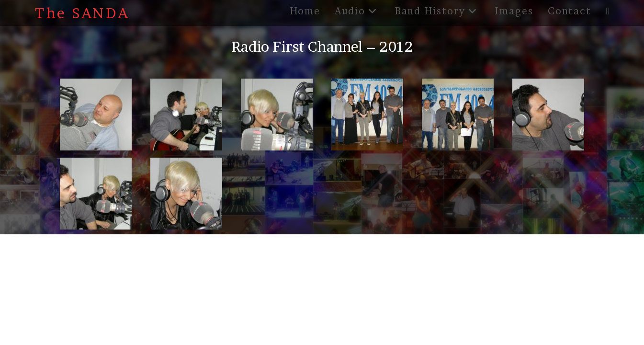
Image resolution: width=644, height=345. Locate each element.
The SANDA (82, 13)
